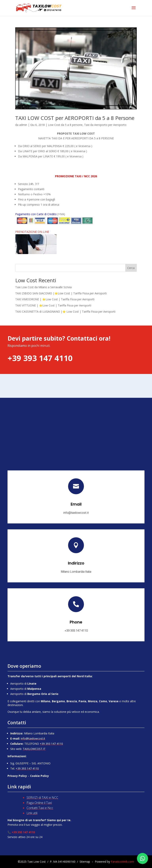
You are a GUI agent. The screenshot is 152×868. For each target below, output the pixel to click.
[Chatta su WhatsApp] (142, 858)
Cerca (131, 268)
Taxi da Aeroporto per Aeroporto (105, 125)
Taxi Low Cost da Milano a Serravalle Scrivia (43, 287)
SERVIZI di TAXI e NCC (42, 798)
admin (23, 125)
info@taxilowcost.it (33, 738)
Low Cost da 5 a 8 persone (65, 125)
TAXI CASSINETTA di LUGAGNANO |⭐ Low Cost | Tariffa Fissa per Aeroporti (65, 312)
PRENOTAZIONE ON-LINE (32, 232)
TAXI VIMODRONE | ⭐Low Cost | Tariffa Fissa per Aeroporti (55, 299)
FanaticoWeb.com (122, 862)
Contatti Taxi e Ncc (40, 808)
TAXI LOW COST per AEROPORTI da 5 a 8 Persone (75, 118)
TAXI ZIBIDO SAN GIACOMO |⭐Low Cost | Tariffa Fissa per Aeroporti (61, 293)
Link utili (32, 813)
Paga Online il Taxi (39, 803)
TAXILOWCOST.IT (34, 749)
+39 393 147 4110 (51, 744)
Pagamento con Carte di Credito (36, 214)
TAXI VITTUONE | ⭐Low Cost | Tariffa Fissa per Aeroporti (53, 305)
